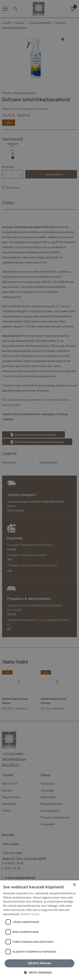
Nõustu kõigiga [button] (39, 963)
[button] (39, 973)
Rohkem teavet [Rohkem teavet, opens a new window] (30, 914)
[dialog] (39, 490)
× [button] (74, 885)
